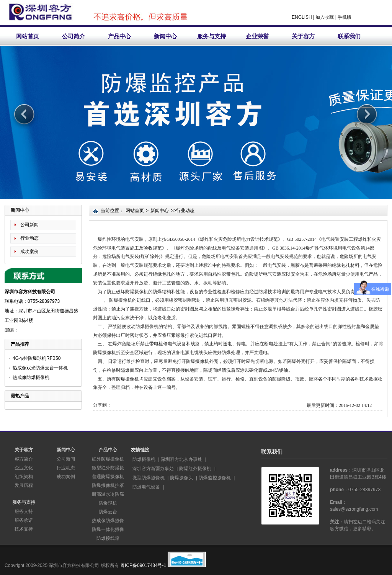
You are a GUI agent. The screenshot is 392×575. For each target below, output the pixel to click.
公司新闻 (29, 225)
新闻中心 (165, 36)
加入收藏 (325, 17)
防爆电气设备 (146, 487)
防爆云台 (108, 512)
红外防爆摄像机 (108, 459)
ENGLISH (302, 17)
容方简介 (24, 459)
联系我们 (349, 36)
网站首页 (28, 36)
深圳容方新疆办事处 (153, 469)
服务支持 (24, 511)
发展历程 (24, 485)
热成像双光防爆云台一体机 (40, 368)
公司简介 (73, 36)
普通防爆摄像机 (108, 477)
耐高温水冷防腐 (108, 494)
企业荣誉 (257, 36)
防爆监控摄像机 (215, 478)
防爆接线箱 (108, 538)
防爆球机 (108, 503)
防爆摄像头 (181, 478)
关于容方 (303, 36)
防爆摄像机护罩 (108, 485)
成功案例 (29, 252)
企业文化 (24, 468)
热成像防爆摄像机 (31, 377)
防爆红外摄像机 (195, 469)
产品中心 (119, 36)
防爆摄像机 (127, 379)
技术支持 (24, 529)
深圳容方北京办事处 (181, 459)
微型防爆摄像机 (149, 478)
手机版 (345, 17)
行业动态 (29, 238)
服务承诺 (24, 520)
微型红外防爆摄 (108, 468)
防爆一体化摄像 (108, 529)
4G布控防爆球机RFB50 (37, 358)
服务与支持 (212, 36)
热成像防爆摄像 (108, 521)
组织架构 (24, 477)
